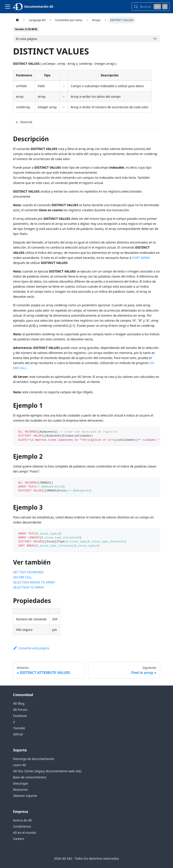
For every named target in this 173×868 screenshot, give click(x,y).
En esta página (26, 39)
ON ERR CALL (23, 577)
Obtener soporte (25, 796)
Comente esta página (31, 648)
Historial (26, 122)
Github (18, 734)
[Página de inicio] (17, 20)
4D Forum (20, 710)
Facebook (20, 716)
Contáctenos (22, 826)
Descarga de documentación (34, 759)
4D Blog (19, 703)
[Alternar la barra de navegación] (8, 7)
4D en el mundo (24, 833)
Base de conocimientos (30, 777)
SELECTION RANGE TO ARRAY (34, 582)
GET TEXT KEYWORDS (28, 572)
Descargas (20, 783)
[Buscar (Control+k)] (151, 7)
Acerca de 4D (22, 820)
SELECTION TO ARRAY (29, 587)
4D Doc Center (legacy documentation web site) (47, 771)
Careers (18, 839)
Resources (20, 790)
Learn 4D (19, 765)
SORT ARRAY (141, 258)
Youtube (19, 728)
